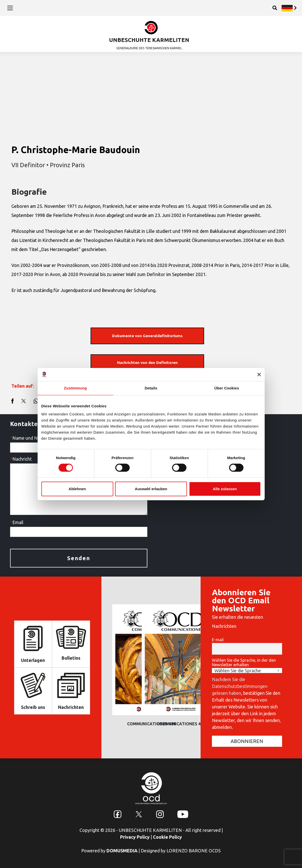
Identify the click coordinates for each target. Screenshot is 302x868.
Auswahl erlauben (151, 489)
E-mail (218, 640)
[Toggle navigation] (10, 8)
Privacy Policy (135, 837)
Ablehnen (77, 489)
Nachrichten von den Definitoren (147, 363)
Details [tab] (151, 388)
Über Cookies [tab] (227, 388)
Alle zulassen (225, 489)
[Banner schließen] (259, 375)
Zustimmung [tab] (75, 388)
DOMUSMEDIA (122, 851)
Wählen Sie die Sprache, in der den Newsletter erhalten (244, 662)
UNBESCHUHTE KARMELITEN (149, 40)
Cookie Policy (167, 837)
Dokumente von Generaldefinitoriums (147, 336)
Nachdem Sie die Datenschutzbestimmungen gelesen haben (240, 686)
